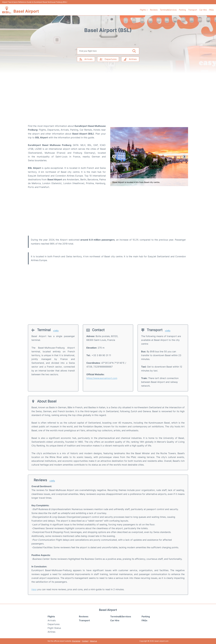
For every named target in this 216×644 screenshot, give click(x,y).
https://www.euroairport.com (102, 378)
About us (93, 641)
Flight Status (54, 628)
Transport (193, 10)
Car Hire (203, 10)
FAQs (211, 10)
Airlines (51, 632)
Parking (182, 10)
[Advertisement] (108, 102)
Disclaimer (76, 641)
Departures (54, 624)
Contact (85, 641)
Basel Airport (26, 11)
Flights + (144, 10)
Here (34, 589)
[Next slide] (184, 157)
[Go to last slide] (114, 157)
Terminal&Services (168, 10)
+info (56, 331)
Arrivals (52, 620)
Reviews (154, 10)
